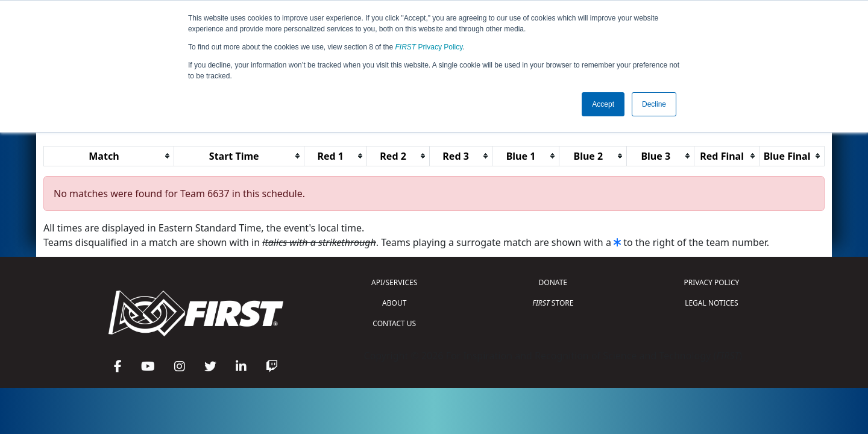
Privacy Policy (429, 47)
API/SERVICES (394, 282)
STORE (553, 303)
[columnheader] (109, 156)
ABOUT (394, 303)
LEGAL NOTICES (712, 303)
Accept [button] (603, 104)
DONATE (553, 282)
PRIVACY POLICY (711, 282)
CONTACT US (394, 323)
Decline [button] (654, 104)
